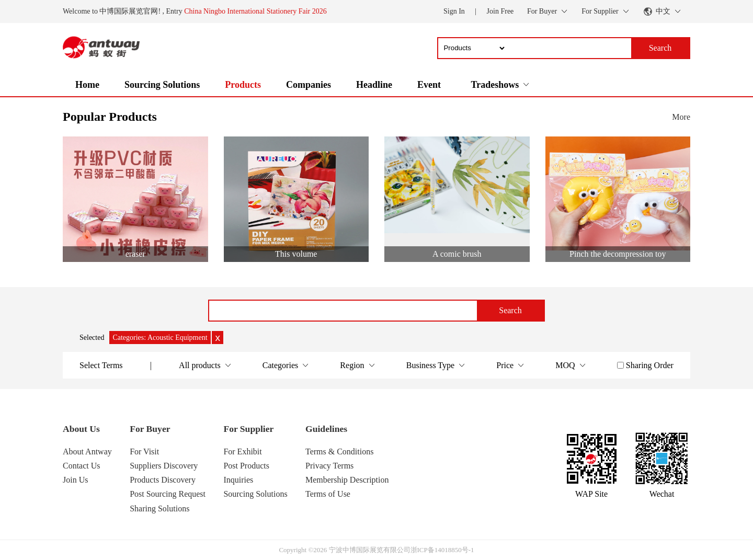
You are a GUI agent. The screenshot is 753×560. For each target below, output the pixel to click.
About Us (81, 429)
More (681, 117)
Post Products (246, 466)
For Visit (144, 452)
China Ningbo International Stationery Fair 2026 (255, 11)
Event (429, 85)
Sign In (454, 11)
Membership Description (347, 480)
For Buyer (150, 429)
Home (87, 85)
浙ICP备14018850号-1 (442, 550)
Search (510, 310)
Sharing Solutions (159, 508)
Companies (309, 85)
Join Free (500, 11)
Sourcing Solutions (162, 85)
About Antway (87, 452)
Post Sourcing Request (168, 494)
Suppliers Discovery (164, 466)
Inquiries (238, 480)
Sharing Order (650, 365)
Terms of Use (328, 494)
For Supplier (248, 429)
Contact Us (82, 466)
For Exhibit (242, 452)
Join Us (75, 480)
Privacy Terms (329, 466)
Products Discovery (163, 480)
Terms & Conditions (339, 452)
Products (243, 85)
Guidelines (326, 429)
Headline (374, 85)
